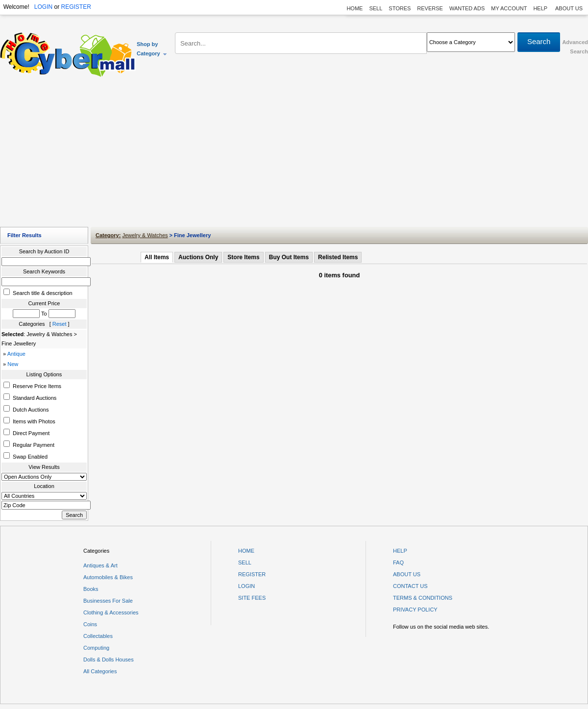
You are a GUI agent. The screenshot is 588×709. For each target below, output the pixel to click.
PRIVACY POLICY (415, 610)
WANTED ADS (467, 8)
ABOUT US (569, 8)
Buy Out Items (289, 257)
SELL (376, 8)
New (13, 364)
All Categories (100, 671)
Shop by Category (152, 49)
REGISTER (76, 7)
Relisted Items (338, 257)
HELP (541, 8)
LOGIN (43, 7)
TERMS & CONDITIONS (423, 598)
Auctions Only (198, 257)
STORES (400, 8)
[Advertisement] (294, 154)
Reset (60, 324)
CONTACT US (410, 586)
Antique (16, 354)
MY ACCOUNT (509, 8)
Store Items (243, 257)
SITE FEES (252, 598)
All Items (157, 257)
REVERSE (430, 8)
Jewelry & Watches (145, 235)
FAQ (398, 562)
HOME (355, 8)
